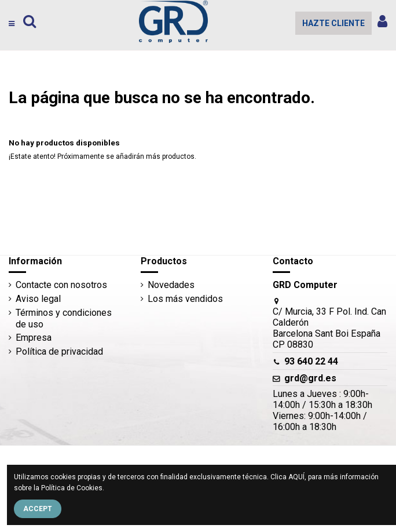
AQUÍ (296, 477)
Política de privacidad (59, 351)
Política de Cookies (72, 488)
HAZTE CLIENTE (333, 23)
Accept (38, 509)
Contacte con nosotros (61, 285)
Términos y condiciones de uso (64, 318)
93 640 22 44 (311, 361)
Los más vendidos (185, 299)
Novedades (171, 285)
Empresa (34, 338)
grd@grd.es (310, 378)
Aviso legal (38, 299)
